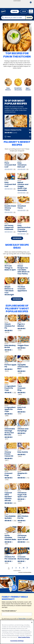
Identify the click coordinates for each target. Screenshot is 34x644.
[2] (27, 568)
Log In (24, 11)
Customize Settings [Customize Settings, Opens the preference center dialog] (17, 641)
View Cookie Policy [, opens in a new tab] (24, 637)
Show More (17, 238)
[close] (31, 3)
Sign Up (15, 11)
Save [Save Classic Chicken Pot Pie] (9, 137)
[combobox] (13, 18)
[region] (17, 632)
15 (24, 568)
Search (29, 18)
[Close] (32, 622)
